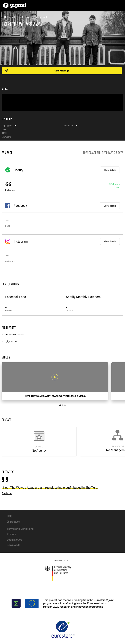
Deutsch (15, 522)
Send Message (62, 71)
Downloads (14, 545)
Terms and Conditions (20, 529)
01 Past (22, 334)
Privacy (11, 534)
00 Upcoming (9, 334)
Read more (7, 493)
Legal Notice (14, 540)
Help (10, 516)
